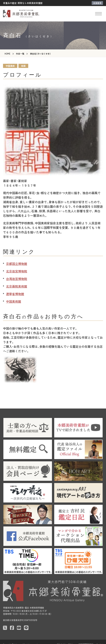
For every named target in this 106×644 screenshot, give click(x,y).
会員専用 (97, 3)
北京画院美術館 (17, 286)
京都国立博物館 (17, 264)
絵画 (23, 66)
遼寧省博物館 (15, 294)
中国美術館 (14, 301)
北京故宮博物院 (17, 271)
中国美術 (10, 66)
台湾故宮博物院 (17, 279)
